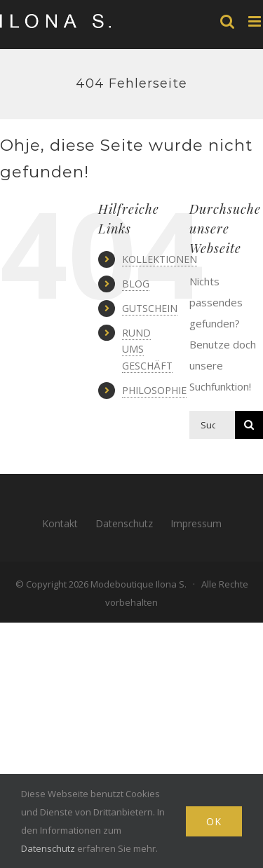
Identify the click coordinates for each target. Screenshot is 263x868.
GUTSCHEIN (150, 308)
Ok (214, 821)
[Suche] (249, 425)
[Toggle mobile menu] (256, 21)
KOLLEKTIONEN (160, 259)
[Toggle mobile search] (227, 21)
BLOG (136, 284)
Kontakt (60, 523)
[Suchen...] (212, 425)
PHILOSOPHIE (154, 390)
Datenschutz (124, 523)
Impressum (196, 523)
